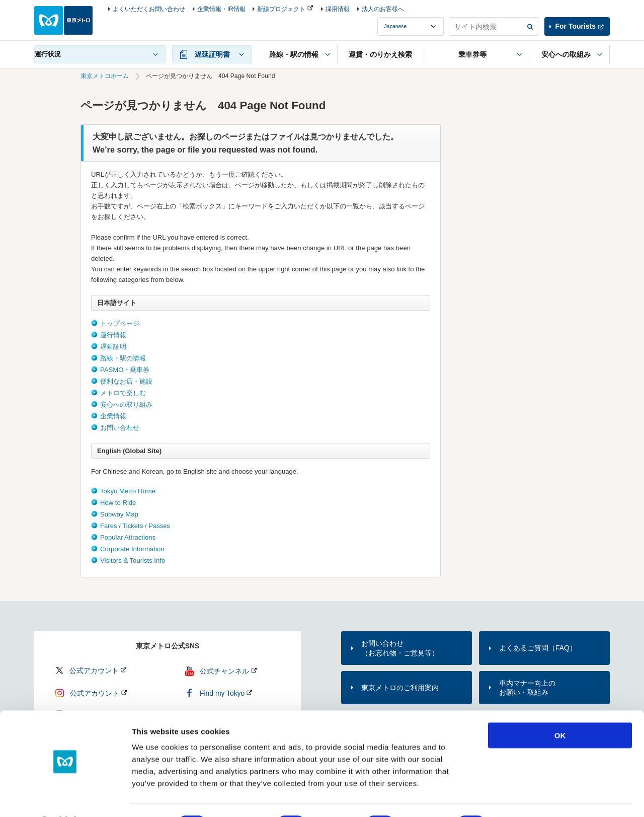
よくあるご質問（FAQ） (538, 648)
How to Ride (118, 503)
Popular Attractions (128, 537)
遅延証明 (113, 347)
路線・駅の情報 (123, 358)
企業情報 (113, 416)
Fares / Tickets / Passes (135, 526)
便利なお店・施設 (126, 381)
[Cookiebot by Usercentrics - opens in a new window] (65, 797)
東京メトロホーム (105, 76)
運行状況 (48, 54)
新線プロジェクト (281, 9)
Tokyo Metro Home (128, 491)
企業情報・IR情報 (221, 9)
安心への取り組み (126, 404)
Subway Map (119, 514)
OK (560, 709)
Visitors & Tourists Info (133, 561)
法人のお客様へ (383, 9)
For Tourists (576, 26)
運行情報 (113, 335)
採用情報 (338, 9)
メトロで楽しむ (123, 393)
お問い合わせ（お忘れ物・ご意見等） (400, 648)
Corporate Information (132, 549)
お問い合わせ (120, 428)
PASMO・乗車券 (125, 370)
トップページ (120, 323)
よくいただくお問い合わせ (149, 9)
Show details (528, 797)
